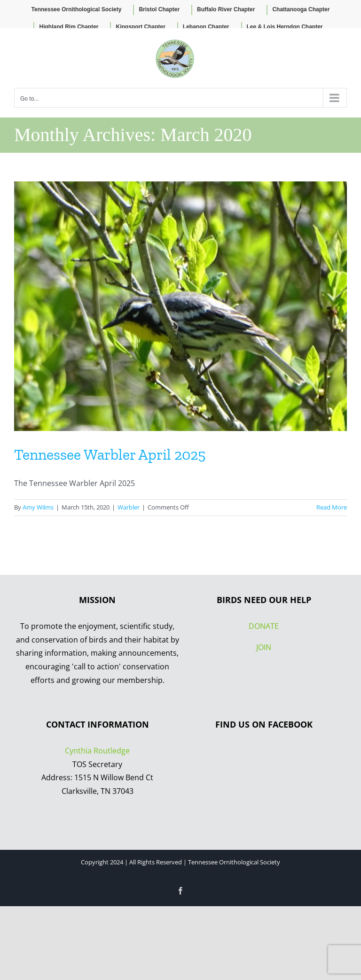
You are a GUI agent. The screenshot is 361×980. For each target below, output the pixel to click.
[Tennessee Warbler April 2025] (180, 306)
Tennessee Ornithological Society (77, 9)
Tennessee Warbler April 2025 (110, 455)
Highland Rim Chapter (69, 27)
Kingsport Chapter (140, 27)
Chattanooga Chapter (301, 9)
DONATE (264, 626)
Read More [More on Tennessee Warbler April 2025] (332, 507)
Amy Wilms (38, 507)
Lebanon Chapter (206, 27)
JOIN (264, 647)
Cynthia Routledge (97, 751)
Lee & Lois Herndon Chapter (285, 27)
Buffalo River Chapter (226, 9)
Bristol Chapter (159, 9)
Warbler (129, 507)
